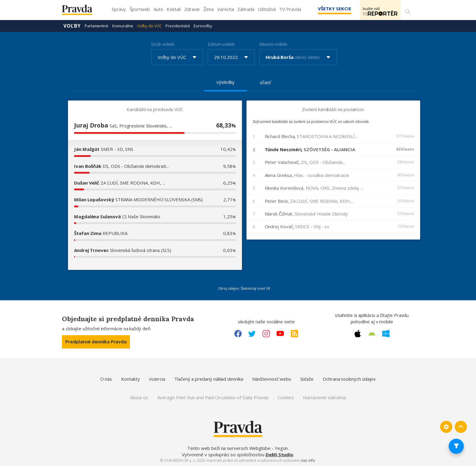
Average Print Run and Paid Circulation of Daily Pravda (213, 397)
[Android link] (372, 333)
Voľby (72, 26)
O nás (106, 379)
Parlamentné (97, 26)
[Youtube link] (280, 333)
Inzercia (157, 379)
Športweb (140, 9)
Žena (209, 9)
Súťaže (307, 379)
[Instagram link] (266, 333)
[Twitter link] (252, 333)
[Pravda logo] (82, 11)
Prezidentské (178, 26)
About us (139, 397)
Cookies (286, 397)
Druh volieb (163, 44)
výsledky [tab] (225, 82)
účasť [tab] (265, 82)
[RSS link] (294, 333)
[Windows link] (386, 333)
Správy (119, 9)
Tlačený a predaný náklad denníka (209, 379)
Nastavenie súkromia (325, 397)
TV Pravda (290, 9)
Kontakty (130, 379)
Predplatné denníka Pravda (96, 341)
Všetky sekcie (326, 9)
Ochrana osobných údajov (349, 379)
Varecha (226, 9)
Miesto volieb (273, 44)
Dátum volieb (221, 44)
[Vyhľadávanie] (407, 10)
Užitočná (267, 9)
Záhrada (246, 9)
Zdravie (192, 9)
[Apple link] (358, 333)
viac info (308, 460)
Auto (158, 9)
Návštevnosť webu (272, 379)
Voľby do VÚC (149, 26)
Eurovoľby (203, 26)
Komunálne (123, 26)
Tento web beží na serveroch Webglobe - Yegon (238, 448)
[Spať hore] (461, 427)
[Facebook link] (238, 333)
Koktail (173, 9)
